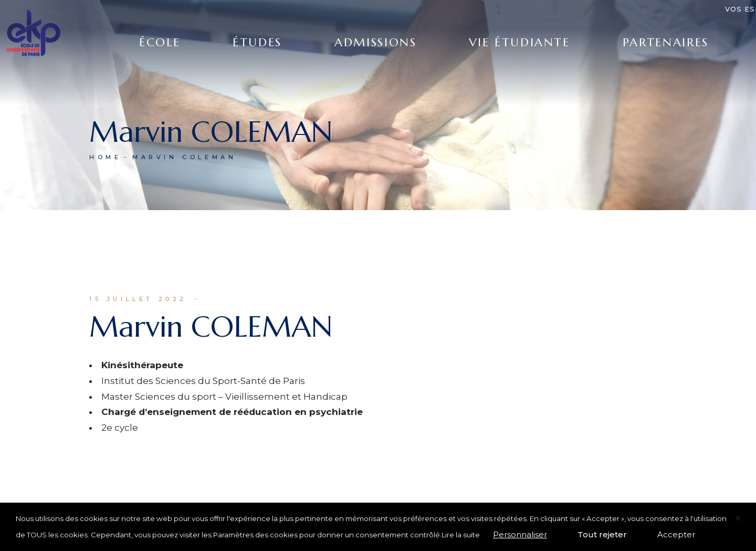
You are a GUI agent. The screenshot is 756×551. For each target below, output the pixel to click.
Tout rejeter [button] (602, 534)
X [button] (738, 518)
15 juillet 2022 (138, 299)
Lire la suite (461, 535)
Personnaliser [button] (520, 534)
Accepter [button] (676, 534)
